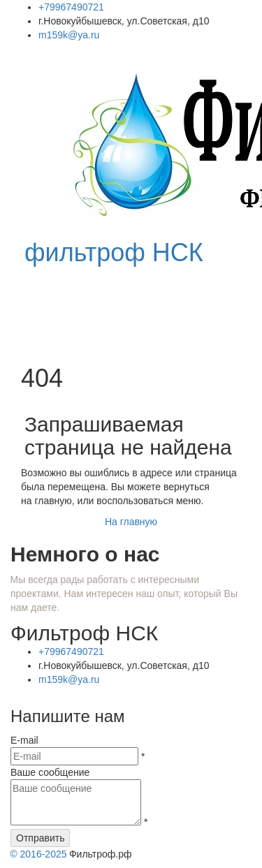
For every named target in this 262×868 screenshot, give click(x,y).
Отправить (40, 838)
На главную (131, 522)
